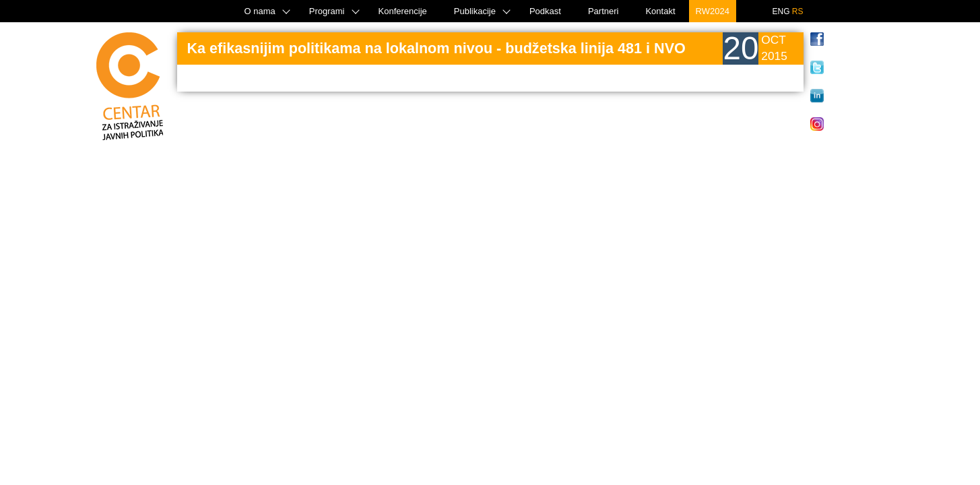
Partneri (603, 11)
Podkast (545, 11)
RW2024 (713, 11)
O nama (260, 11)
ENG (781, 11)
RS (798, 11)
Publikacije (475, 11)
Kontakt (660, 11)
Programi (327, 11)
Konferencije (403, 11)
